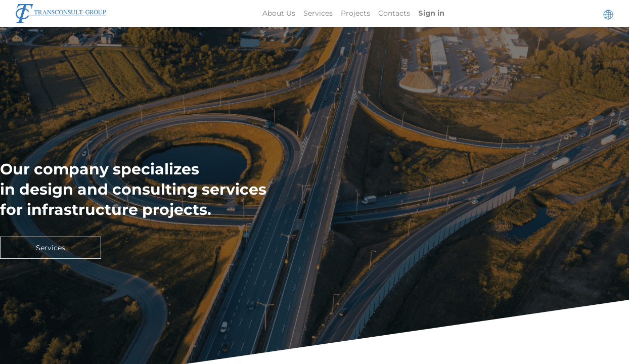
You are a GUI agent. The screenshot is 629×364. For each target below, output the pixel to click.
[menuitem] (279, 13)
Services (51, 248)
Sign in (431, 13)
